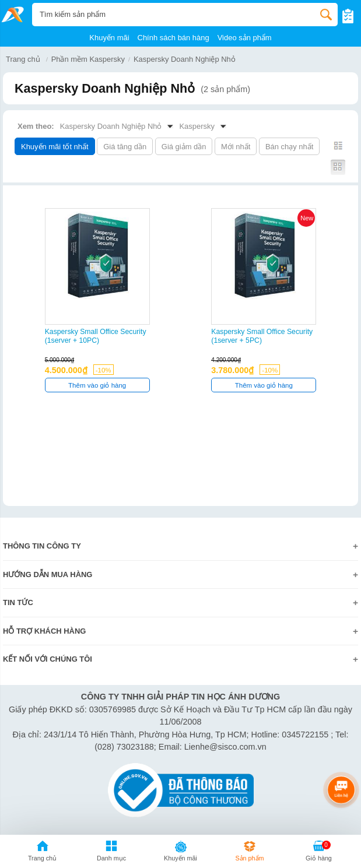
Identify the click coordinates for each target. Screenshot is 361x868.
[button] (112, 853)
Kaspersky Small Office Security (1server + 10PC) (96, 336)
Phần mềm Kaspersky (88, 59)
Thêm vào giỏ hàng (97, 385)
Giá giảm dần (184, 147)
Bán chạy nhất (289, 147)
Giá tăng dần (125, 147)
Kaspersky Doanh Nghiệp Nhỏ (185, 59)
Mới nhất (236, 147)
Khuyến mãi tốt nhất (55, 147)
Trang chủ (23, 59)
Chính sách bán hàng (174, 38)
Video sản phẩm (245, 38)
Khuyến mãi (109, 38)
